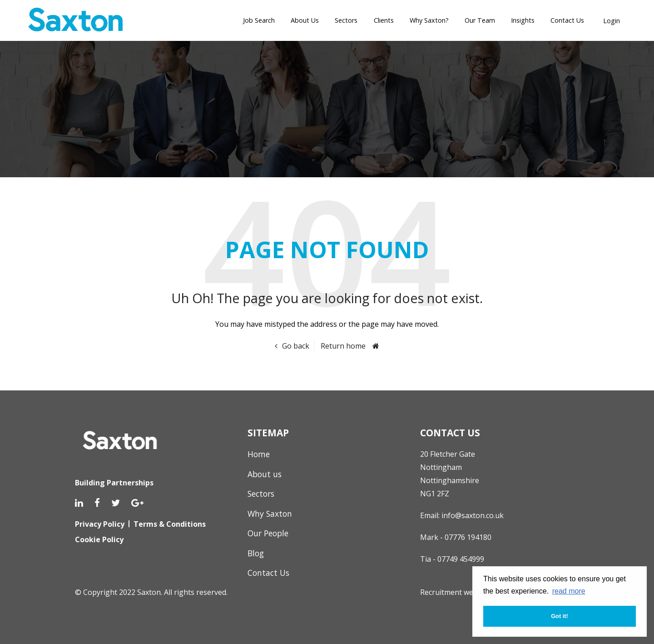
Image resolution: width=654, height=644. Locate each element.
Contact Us (567, 20)
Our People (268, 533)
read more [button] (569, 591)
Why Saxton (270, 514)
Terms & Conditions (170, 524)
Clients (384, 20)
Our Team (480, 20)
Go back (296, 346)
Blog (256, 553)
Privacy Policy (100, 524)
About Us (305, 20)
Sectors (346, 20)
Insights (523, 20)
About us (265, 474)
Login (612, 21)
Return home (343, 346)
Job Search (259, 20)
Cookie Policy (99, 539)
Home (259, 454)
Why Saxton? (429, 20)
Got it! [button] (560, 616)
